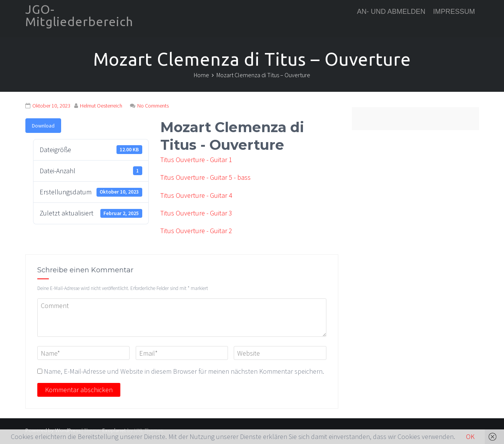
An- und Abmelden (391, 12)
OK (470, 437)
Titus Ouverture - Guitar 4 (196, 195)
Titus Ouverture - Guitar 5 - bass (205, 177)
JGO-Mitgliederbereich (79, 15)
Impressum (454, 12)
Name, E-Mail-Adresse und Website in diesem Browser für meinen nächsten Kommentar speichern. (184, 371)
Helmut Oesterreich (101, 106)
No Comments (153, 106)
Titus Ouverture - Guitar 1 (196, 160)
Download (43, 126)
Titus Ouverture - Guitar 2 (196, 231)
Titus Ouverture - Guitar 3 (196, 213)
